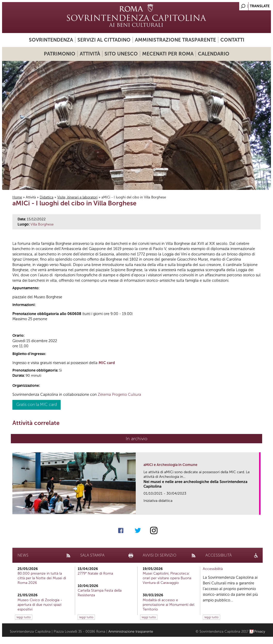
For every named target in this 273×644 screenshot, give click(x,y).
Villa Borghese (42, 224)
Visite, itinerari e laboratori (77, 197)
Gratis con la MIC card (37, 404)
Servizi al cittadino (104, 40)
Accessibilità (213, 569)
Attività (90, 54)
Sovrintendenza (51, 40)
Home (17, 197)
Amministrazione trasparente (175, 40)
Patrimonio (60, 54)
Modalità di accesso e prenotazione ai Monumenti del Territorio (168, 605)
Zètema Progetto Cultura (119, 395)
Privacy (260, 631)
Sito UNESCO (121, 54)
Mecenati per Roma (168, 54)
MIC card (107, 363)
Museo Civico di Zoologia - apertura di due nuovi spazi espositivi (40, 605)
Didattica (47, 197)
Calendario (214, 54)
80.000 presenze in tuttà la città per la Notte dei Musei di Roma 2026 (42, 578)
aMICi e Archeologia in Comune (170, 465)
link (257, 509)
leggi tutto (24, 617)
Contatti (232, 40)
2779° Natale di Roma (95, 573)
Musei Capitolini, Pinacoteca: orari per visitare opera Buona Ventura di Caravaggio (167, 578)
